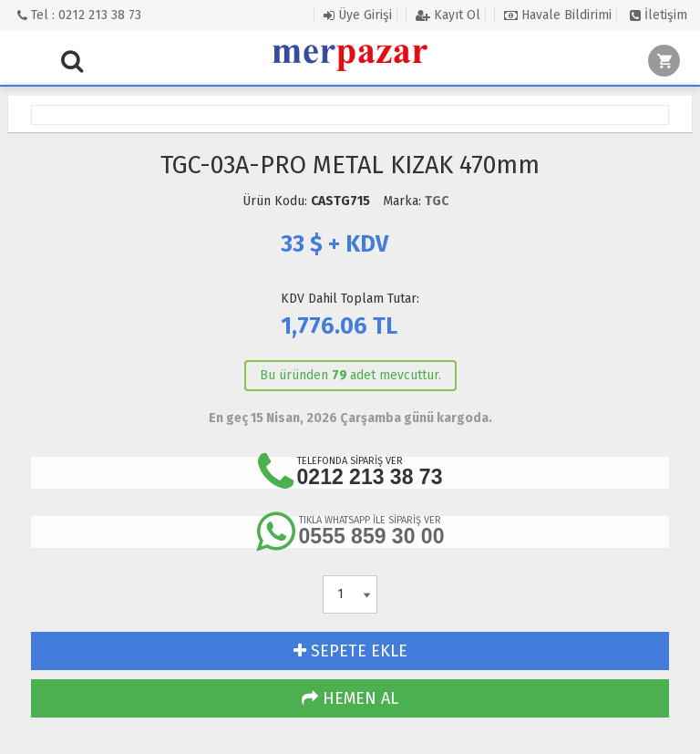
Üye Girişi (358, 15)
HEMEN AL (350, 698)
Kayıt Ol (448, 15)
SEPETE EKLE (350, 651)
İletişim (659, 15)
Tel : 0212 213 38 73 (79, 15)
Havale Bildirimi (558, 15)
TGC (437, 201)
